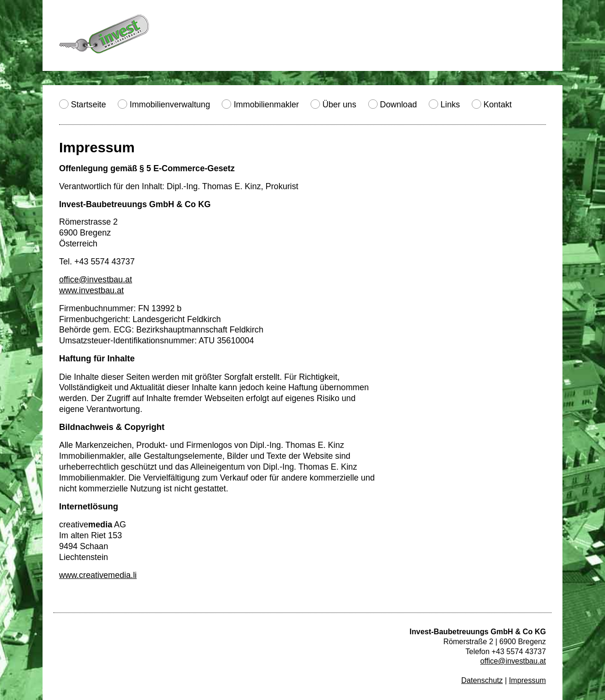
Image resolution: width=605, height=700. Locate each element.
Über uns (339, 105)
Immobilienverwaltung (170, 105)
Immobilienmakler (266, 105)
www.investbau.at (91, 290)
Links (450, 105)
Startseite (88, 105)
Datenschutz (482, 680)
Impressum (527, 680)
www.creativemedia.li (98, 575)
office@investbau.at (95, 280)
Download (398, 105)
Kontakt (498, 105)
